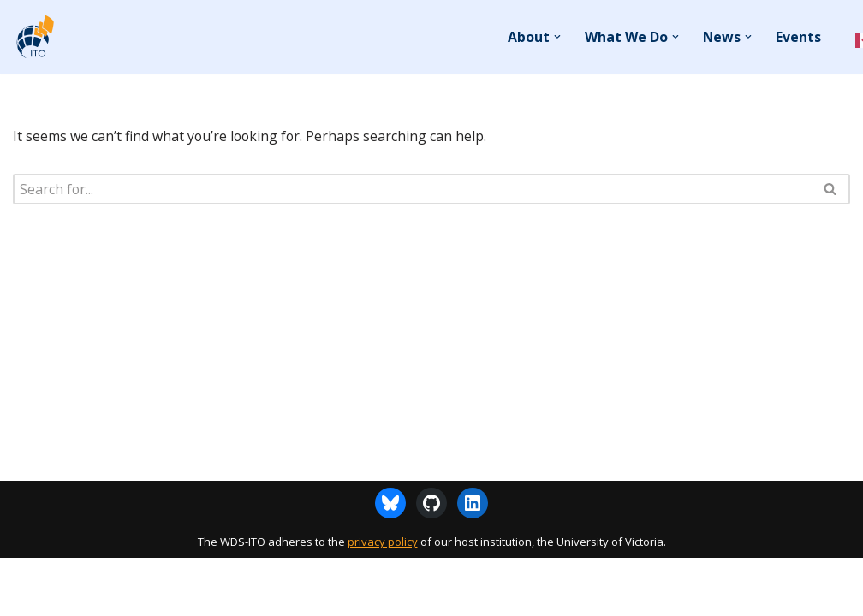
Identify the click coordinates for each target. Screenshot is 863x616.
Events (798, 37)
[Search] (412, 189)
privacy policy (383, 600)
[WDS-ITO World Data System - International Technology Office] (34, 37)
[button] (556, 37)
